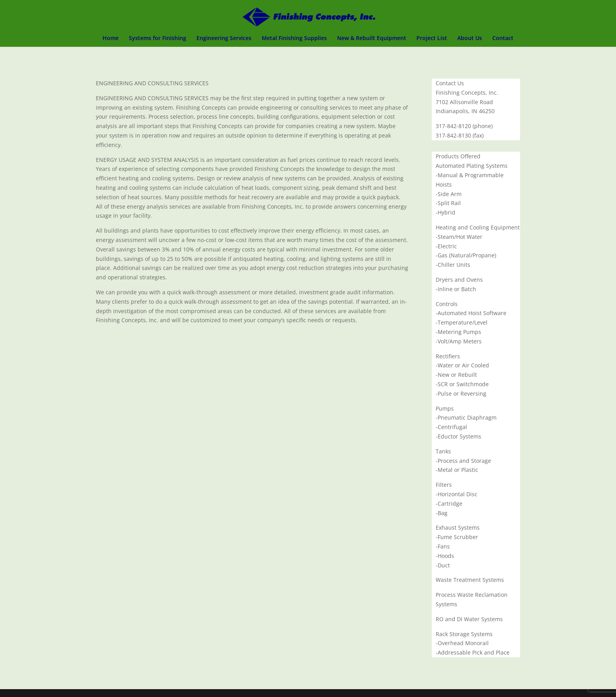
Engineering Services (224, 39)
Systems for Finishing (158, 39)
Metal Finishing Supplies (294, 39)
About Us (470, 39)
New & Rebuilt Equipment (372, 39)
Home (111, 39)
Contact (503, 39)
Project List (432, 39)
